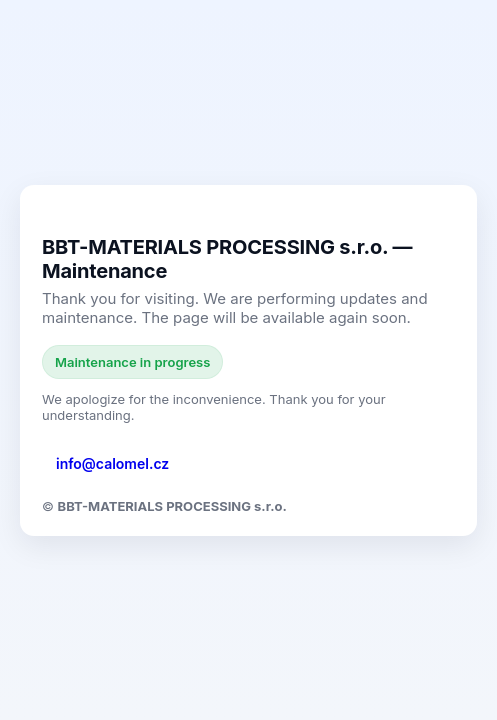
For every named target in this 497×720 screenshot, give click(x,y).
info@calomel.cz (112, 463)
